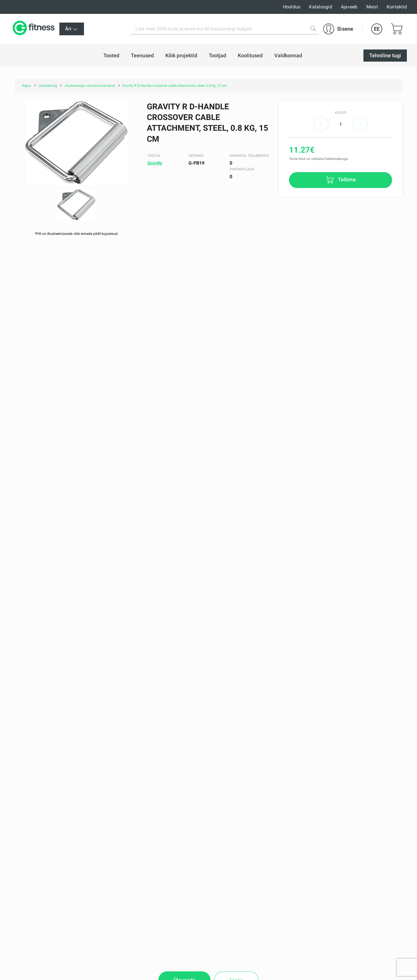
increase (360, 124)
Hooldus (292, 7)
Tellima (346, 179)
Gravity (155, 163)
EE (377, 29)
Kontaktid (397, 7)
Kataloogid (321, 7)
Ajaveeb (349, 7)
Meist (372, 7)
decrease (321, 124)
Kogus (341, 113)
